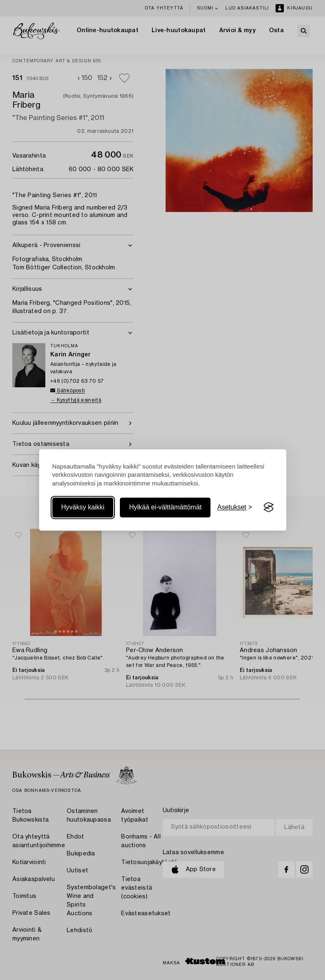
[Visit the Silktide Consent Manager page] (269, 507)
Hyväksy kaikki (83, 507)
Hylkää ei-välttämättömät (165, 507)
